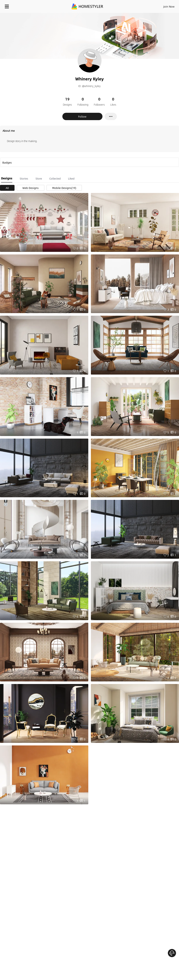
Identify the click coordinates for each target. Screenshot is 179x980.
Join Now (169, 6)
